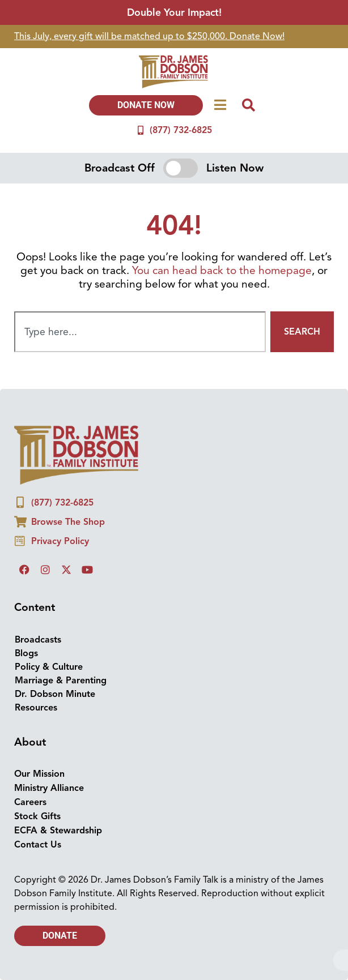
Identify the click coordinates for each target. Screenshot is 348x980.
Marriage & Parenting (61, 681)
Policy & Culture (49, 667)
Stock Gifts (37, 816)
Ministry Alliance (49, 788)
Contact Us (38, 845)
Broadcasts (38, 640)
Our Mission (39, 774)
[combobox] (140, 332)
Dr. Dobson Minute (55, 694)
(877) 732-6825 (181, 130)
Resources (36, 708)
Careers (30, 802)
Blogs (26, 653)
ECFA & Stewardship (58, 831)
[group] (174, 37)
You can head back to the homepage (222, 271)
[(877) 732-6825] (141, 130)
